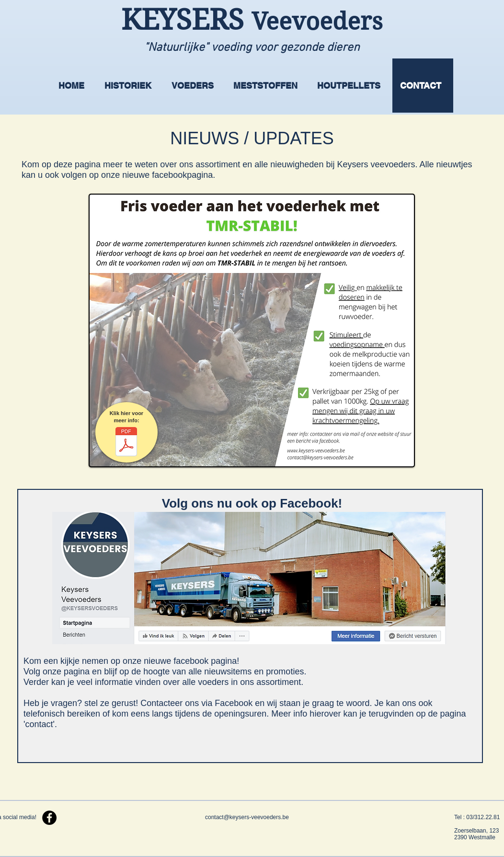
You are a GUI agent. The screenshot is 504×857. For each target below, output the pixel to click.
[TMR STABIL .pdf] (126, 443)
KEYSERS (186, 20)
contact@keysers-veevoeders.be (247, 817)
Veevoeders (317, 21)
